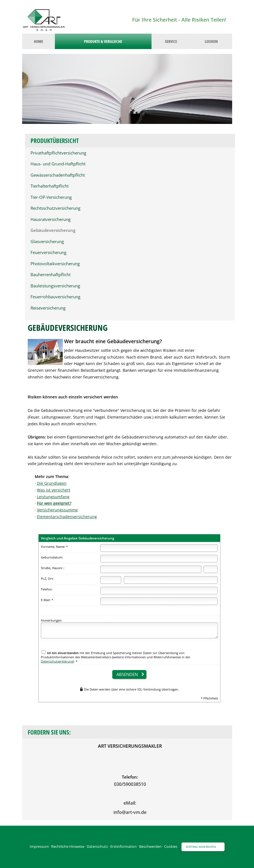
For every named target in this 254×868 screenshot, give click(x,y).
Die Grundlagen (52, 483)
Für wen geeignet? (54, 503)
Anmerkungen (51, 620)
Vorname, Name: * (54, 547)
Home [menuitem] (39, 41)
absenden (127, 674)
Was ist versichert (54, 490)
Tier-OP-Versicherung (51, 197)
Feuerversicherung (48, 252)
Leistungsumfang (53, 497)
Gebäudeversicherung (53, 230)
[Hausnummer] (211, 569)
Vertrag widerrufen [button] (201, 847)
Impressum (39, 846)
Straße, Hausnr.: (53, 568)
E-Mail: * (47, 600)
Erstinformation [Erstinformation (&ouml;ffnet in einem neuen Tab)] (123, 846)
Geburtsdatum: (52, 557)
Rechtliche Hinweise (68, 846)
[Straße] (151, 569)
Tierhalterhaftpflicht (50, 186)
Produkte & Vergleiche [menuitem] (103, 41)
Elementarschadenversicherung (67, 517)
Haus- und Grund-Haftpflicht (58, 164)
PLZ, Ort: (47, 579)
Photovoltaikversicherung (55, 264)
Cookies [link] (171, 846)
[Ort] (171, 580)
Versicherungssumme (57, 510)
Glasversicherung (47, 242)
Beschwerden (150, 846)
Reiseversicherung (48, 308)
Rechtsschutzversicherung (55, 208)
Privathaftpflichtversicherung (58, 153)
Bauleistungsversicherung (55, 286)
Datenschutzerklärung (57, 661)
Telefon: (47, 589)
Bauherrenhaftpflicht (51, 275)
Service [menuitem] (171, 41)
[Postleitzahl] (111, 580)
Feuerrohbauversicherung (55, 297)
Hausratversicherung (51, 219)
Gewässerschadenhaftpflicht (58, 175)
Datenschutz (97, 846)
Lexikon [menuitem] (211, 41)
